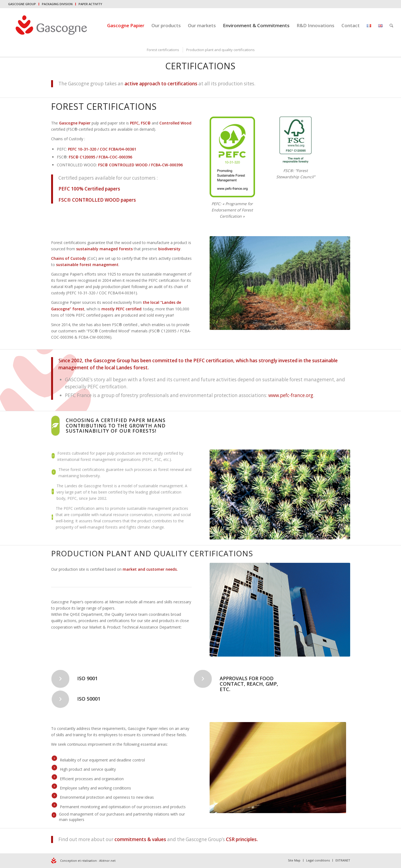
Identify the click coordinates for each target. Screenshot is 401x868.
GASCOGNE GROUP (22, 4)
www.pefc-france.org (291, 395)
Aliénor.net (107, 861)
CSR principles (241, 839)
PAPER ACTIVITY (90, 4)
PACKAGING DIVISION (57, 4)
